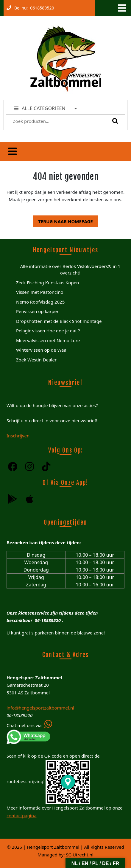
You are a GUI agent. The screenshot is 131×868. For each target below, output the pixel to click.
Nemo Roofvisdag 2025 (40, 302)
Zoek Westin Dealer (36, 360)
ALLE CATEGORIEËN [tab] (46, 108)
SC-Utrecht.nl (79, 855)
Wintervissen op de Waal (42, 350)
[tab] (121, 8)
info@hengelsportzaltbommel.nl (40, 708)
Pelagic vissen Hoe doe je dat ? (48, 331)
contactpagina (21, 815)
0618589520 (41, 7)
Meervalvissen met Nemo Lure (48, 340)
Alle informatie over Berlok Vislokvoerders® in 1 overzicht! (70, 270)
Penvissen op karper (37, 311)
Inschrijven (18, 436)
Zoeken (114, 121)
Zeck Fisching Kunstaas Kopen (47, 283)
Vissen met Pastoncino (40, 292)
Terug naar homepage (63, 220)
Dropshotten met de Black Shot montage (59, 321)
